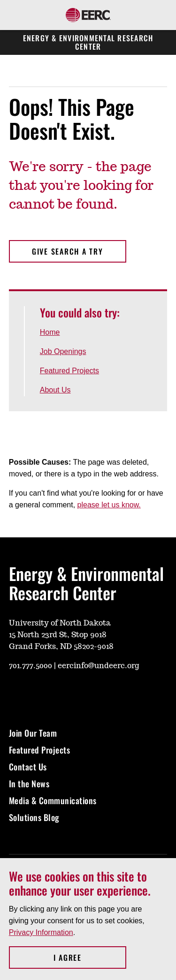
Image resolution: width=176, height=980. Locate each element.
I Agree (90, 957)
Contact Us (28, 767)
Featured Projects (69, 371)
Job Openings (63, 351)
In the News (30, 784)
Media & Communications (53, 800)
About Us (55, 390)
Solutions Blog (34, 817)
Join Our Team (33, 733)
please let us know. (109, 505)
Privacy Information (41, 932)
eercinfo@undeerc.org (98, 666)
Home (50, 332)
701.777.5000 (31, 666)
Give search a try (68, 251)
